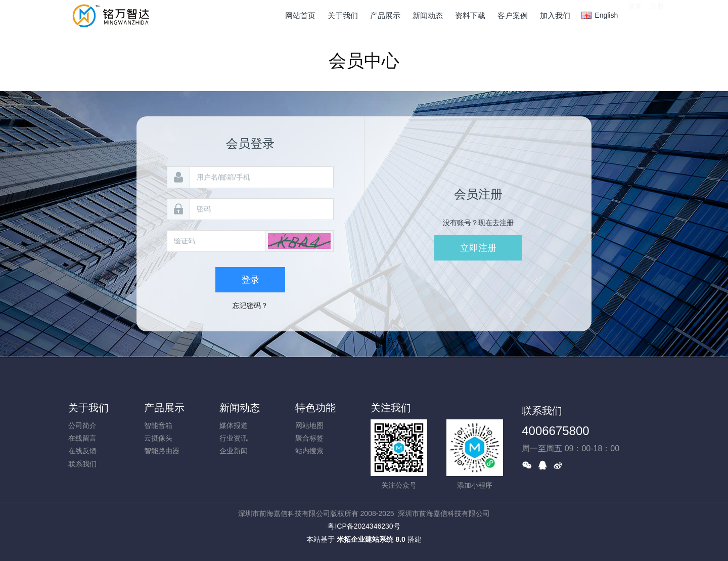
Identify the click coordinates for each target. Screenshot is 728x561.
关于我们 (88, 408)
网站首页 (300, 15)
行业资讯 (234, 438)
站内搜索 (309, 451)
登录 (635, 15)
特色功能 (315, 408)
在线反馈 (82, 451)
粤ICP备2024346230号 (364, 526)
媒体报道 (234, 425)
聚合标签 (309, 438)
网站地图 (309, 425)
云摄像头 (158, 438)
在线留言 (82, 438)
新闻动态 (240, 408)
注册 (657, 15)
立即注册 (478, 248)
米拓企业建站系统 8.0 (371, 539)
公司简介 (82, 425)
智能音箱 (158, 425)
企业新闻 (234, 451)
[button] (299, 241)
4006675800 (555, 431)
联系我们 (82, 464)
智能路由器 (162, 451)
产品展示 (164, 408)
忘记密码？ (250, 306)
